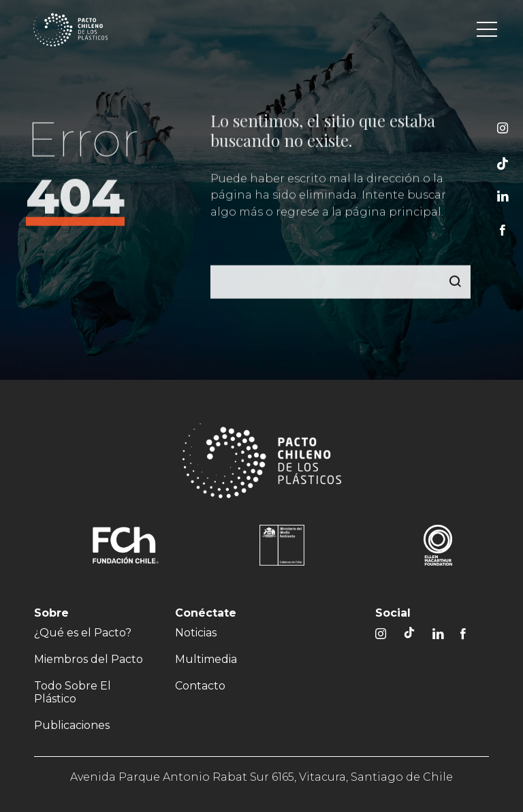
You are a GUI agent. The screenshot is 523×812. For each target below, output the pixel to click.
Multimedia (206, 659)
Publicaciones (72, 725)
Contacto (200, 686)
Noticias (196, 633)
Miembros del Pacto (89, 659)
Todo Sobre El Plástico (73, 692)
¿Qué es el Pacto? (83, 633)
